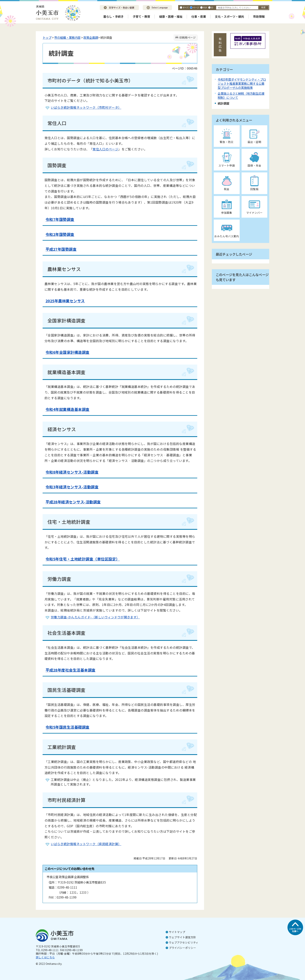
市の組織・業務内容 (67, 37)
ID (212, 7)
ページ (196, 7)
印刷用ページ (188, 37)
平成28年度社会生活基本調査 (71, 670)
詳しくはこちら (45, 957)
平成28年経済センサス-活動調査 (73, 502)
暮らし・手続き (113, 16)
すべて (186, 7)
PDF (205, 7)
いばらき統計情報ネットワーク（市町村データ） (86, 107)
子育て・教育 (141, 16)
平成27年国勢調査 (61, 249)
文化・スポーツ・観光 (230, 16)
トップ (47, 37)
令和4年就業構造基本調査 (67, 409)
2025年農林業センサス (65, 301)
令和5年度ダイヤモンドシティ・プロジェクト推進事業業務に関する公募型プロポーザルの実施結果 (242, 83)
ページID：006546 (185, 68)
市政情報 (259, 16)
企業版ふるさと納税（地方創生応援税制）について (241, 95)
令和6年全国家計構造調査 (67, 352)
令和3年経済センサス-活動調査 (72, 487)
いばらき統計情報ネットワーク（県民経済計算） (86, 844)
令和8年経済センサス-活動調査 (72, 472)
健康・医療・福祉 (171, 16)
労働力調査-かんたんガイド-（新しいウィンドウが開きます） (95, 617)
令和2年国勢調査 (60, 234)
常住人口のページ (105, 149)
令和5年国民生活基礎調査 (67, 727)
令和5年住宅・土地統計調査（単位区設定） (83, 559)
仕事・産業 (199, 16)
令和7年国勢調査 (60, 219)
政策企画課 (91, 37)
